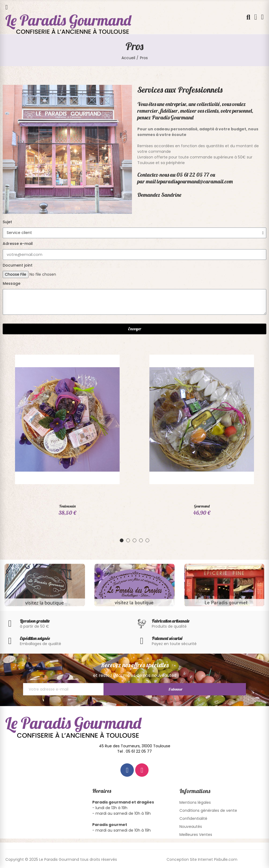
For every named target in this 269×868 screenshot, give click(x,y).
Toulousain (67, 506)
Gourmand (202, 506)
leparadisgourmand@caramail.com (195, 181)
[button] (122, 542)
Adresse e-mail (18, 244)
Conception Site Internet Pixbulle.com (202, 861)
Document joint (18, 265)
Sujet (7, 222)
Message (12, 283)
